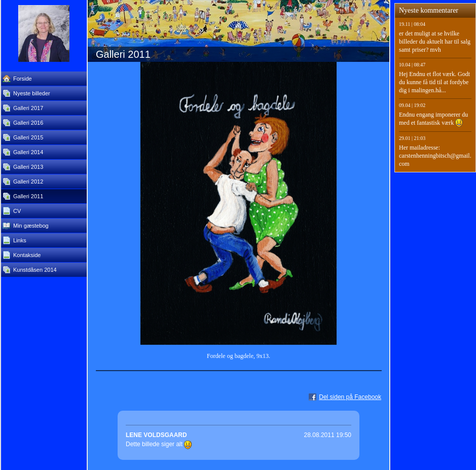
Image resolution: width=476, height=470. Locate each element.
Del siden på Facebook (350, 397)
